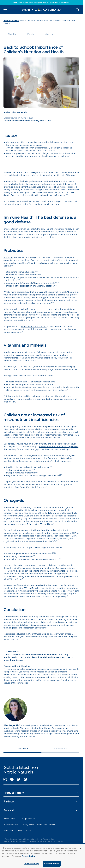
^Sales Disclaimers (11, 825)
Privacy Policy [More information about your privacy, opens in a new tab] (28, 856)
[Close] (81, 848)
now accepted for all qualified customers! (41, 3)
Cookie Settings (31, 864)
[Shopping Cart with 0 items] (78, 9)
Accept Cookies (52, 864)
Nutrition (14, 34)
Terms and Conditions (46, 825)
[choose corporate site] (31, 819)
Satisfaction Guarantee (13, 830)
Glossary (22, 749)
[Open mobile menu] (5, 9)
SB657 (28, 830)
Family (32, 34)
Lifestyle (50, 34)
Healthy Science (11, 21)
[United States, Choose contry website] (11, 819)
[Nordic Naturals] (41, 9)
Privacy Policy (28, 825)
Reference (61, 749)
